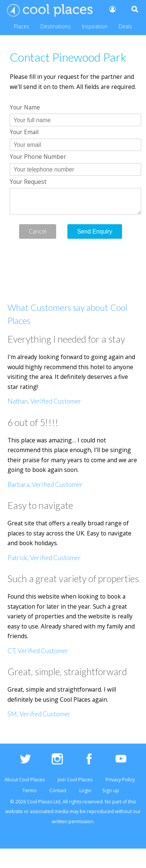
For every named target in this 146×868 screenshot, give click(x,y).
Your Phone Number (38, 157)
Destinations (56, 26)
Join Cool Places (75, 780)
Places (22, 26)
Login (85, 790)
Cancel (38, 231)
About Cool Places (25, 780)
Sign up (111, 790)
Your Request (28, 182)
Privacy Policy (120, 780)
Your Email (24, 132)
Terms (29, 790)
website (14, 811)
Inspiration (95, 26)
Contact (58, 790)
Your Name (25, 107)
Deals (125, 26)
